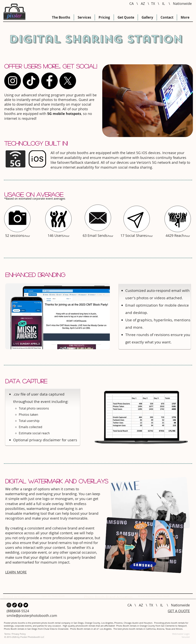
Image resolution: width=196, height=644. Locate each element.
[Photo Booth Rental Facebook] (49, 81)
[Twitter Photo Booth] (26, 605)
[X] (68, 81)
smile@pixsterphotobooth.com (32, 616)
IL (163, 3)
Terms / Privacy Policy (15, 634)
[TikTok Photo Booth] (31, 81)
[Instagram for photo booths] (13, 81)
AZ (143, 3)
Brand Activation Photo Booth (154, 596)
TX (153, 3)
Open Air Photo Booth (53, 596)
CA (132, 3)
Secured (186, 637)
